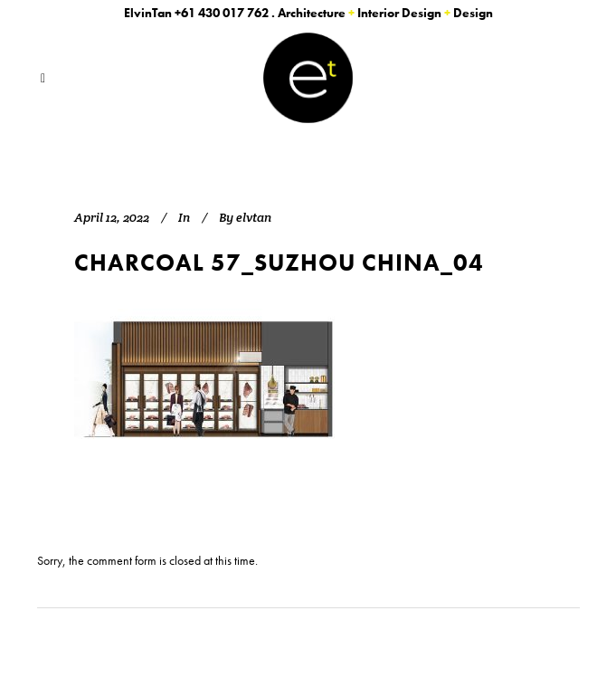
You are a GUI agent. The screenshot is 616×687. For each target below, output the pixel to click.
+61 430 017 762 (222, 13)
